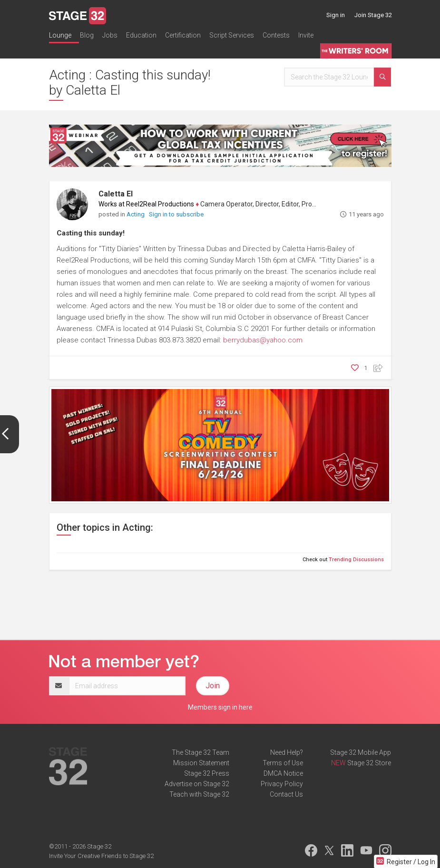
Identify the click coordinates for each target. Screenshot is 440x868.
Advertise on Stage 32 (197, 784)
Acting (136, 214)
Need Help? (287, 752)
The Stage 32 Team (200, 752)
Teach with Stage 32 (199, 794)
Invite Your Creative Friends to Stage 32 (101, 856)
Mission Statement (201, 763)
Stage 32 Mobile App (361, 752)
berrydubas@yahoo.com (263, 340)
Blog (87, 35)
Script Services (232, 35)
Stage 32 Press (207, 773)
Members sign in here (220, 707)
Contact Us (286, 794)
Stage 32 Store (369, 763)
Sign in (336, 15)
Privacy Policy (282, 784)
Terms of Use (283, 763)
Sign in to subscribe (176, 214)
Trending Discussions (356, 560)
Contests (276, 35)
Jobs (110, 35)
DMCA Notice (283, 773)
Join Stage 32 (373, 15)
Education (141, 35)
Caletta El (116, 194)
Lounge (60, 35)
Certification (183, 35)
